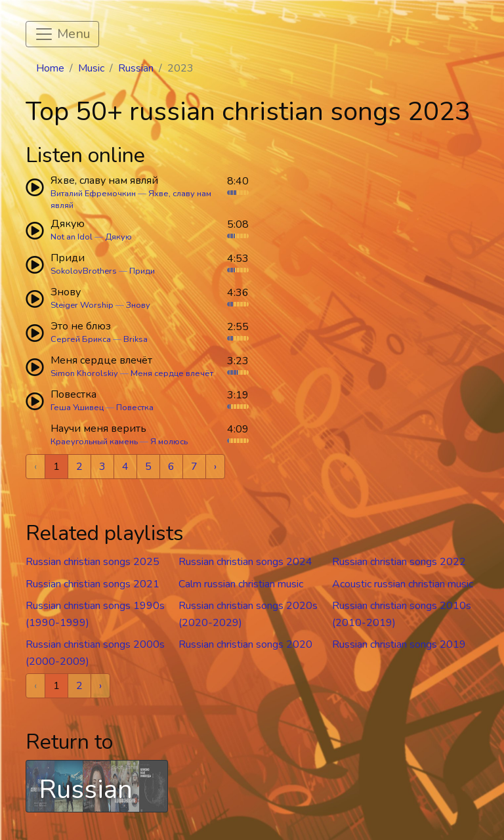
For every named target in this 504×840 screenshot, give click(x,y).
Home (50, 68)
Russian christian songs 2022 (399, 562)
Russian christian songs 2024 (245, 562)
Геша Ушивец (77, 408)
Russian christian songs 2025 (93, 562)
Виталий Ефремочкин (93, 194)
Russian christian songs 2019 (399, 644)
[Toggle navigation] (62, 34)
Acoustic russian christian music (403, 584)
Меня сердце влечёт (172, 373)
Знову (138, 305)
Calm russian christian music (241, 584)
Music (91, 68)
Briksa (136, 339)
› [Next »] (215, 467)
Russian (136, 68)
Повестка (135, 408)
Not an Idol (72, 237)
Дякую (118, 237)
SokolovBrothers (84, 271)
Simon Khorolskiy (84, 373)
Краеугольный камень (94, 442)
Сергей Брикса (81, 339)
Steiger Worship (82, 305)
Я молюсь (169, 442)
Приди (142, 271)
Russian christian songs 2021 (93, 584)
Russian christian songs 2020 (245, 644)
